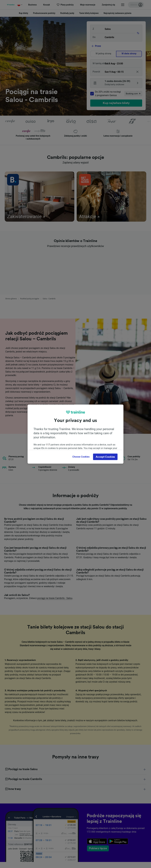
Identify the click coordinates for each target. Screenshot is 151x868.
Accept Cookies (105, 457)
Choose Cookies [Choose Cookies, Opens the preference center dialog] (81, 457)
